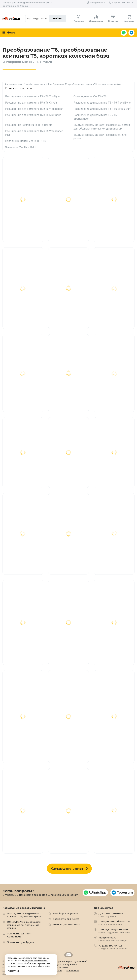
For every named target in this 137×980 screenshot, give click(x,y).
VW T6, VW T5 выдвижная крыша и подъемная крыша (25, 915)
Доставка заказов (111, 915)
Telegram (131, 33)
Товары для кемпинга (66, 925)
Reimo (11, 18)
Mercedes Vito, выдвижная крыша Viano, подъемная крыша (24, 925)
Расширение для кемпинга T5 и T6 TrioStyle (32, 96)
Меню (9, 33)
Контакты (73, 970)
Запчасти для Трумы (21, 942)
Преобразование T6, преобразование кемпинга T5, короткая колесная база (85, 84)
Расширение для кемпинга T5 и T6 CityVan (32, 103)
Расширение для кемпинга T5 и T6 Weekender (34, 109)
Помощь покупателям (115, 931)
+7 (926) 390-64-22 (123, 3)
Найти (58, 18)
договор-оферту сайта (40, 966)
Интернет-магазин (14, 84)
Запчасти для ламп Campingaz (20, 935)
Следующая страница (69, 868)
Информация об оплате (114, 923)
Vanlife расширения (35, 84)
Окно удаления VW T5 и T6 (90, 96)
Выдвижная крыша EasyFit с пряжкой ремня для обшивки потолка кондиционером (102, 127)
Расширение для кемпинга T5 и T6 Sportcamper (95, 117)
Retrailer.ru (68, 955)
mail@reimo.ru (98, 3)
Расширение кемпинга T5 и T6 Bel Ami (29, 125)
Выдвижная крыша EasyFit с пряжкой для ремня (100, 137)
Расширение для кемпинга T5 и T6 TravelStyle (102, 103)
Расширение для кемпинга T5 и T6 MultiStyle (33, 115)
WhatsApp (124, 33)
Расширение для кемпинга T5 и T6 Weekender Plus (34, 133)
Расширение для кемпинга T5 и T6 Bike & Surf (102, 109)
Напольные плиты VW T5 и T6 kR (26, 141)
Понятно (13, 971)
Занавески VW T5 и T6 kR (21, 147)
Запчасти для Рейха (66, 919)
